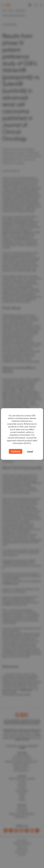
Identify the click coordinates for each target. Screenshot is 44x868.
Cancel (30, 452)
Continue (16, 451)
